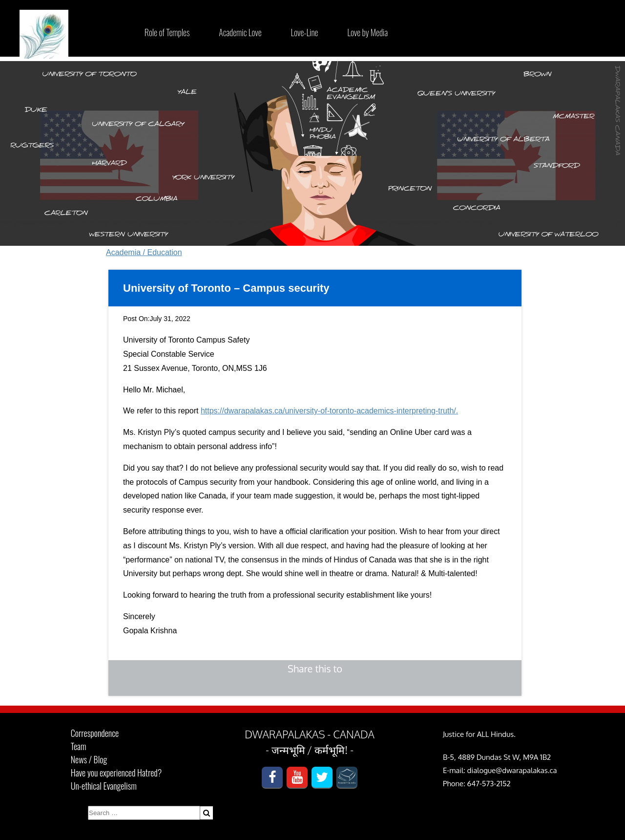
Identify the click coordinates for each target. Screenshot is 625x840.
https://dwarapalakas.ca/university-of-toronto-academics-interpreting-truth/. (329, 411)
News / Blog (89, 759)
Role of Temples (167, 32)
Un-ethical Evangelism (104, 786)
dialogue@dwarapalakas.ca (512, 770)
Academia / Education (144, 252)
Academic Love (240, 32)
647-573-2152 (489, 784)
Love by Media (367, 32)
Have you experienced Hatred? (116, 773)
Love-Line (305, 32)
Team (79, 746)
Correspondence (95, 733)
